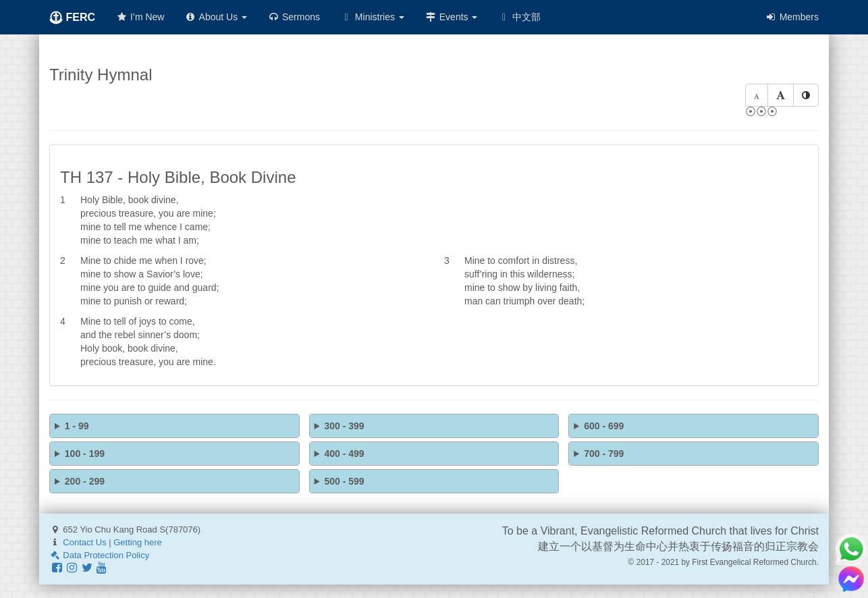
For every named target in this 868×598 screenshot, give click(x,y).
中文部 (519, 17)
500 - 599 (344, 481)
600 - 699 (604, 426)
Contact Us (84, 542)
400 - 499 (344, 454)
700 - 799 (604, 454)
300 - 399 (344, 426)
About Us (216, 17)
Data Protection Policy (99, 555)
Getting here (138, 542)
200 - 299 (85, 481)
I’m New (140, 17)
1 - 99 (77, 426)
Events (451, 17)
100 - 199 (85, 454)
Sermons (294, 17)
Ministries (372, 17)
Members (792, 17)
